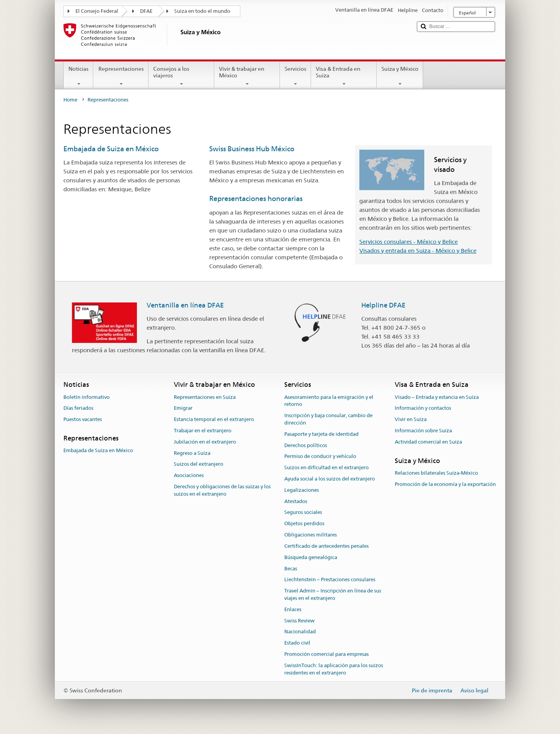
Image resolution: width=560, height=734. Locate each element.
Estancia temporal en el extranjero (214, 419)
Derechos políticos (306, 445)
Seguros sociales (303, 513)
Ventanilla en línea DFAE (185, 305)
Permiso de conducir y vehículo (320, 457)
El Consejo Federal (97, 11)
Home (70, 100)
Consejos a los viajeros (181, 76)
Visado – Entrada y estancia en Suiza (437, 397)
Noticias (79, 76)
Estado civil (297, 643)
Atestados (296, 501)
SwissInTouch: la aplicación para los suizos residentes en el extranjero (334, 669)
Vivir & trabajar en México (247, 76)
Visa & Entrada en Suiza (344, 76)
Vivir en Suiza (411, 419)
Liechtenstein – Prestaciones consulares (330, 580)
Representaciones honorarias (256, 198)
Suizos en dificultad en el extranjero (326, 467)
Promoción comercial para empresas (326, 654)
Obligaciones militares (311, 535)
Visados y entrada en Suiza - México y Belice (418, 251)
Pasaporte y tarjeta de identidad (321, 434)
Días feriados (78, 408)
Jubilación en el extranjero (205, 442)
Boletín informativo (87, 397)
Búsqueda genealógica (311, 557)
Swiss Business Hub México (252, 149)
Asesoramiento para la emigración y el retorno (329, 401)
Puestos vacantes (83, 419)
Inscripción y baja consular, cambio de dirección (328, 419)
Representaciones (121, 76)
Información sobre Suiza (423, 431)
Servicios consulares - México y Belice (409, 242)
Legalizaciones (302, 490)
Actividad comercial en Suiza (428, 442)
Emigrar (183, 408)
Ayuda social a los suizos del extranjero (330, 479)
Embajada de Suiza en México (111, 149)
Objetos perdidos (304, 524)
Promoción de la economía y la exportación (445, 484)
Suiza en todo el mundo (202, 11)
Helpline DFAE (383, 305)
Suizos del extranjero (199, 464)
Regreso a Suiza (192, 453)
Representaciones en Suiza (205, 397)
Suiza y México (400, 76)
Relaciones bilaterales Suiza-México (436, 473)
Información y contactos (423, 408)
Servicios (296, 76)
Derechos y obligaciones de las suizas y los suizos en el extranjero (222, 490)
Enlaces (293, 609)
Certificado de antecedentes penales (326, 546)
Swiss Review (299, 621)
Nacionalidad (300, 632)
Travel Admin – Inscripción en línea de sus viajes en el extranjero (333, 594)
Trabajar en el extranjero (203, 431)
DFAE (146, 11)
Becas (291, 569)
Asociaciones (189, 475)
